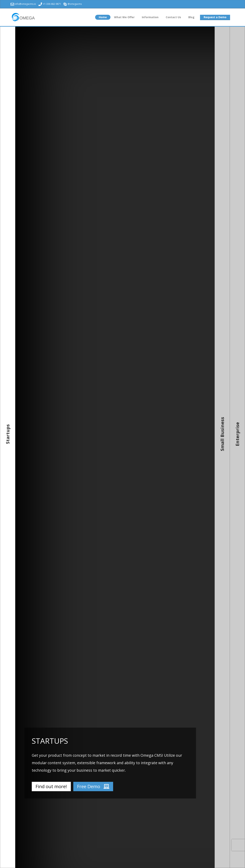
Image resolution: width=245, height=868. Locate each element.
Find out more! (51, 786)
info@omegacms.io (23, 4)
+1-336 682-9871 (50, 4)
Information (150, 17)
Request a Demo (215, 17)
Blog (191, 17)
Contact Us (173, 17)
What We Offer (124, 17)
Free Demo (93, 786)
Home (103, 17)
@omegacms (73, 4)
